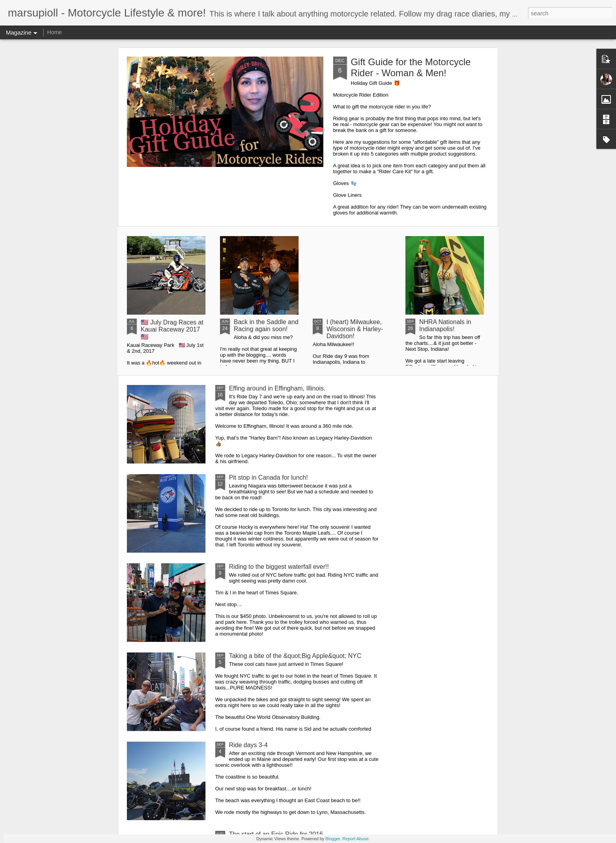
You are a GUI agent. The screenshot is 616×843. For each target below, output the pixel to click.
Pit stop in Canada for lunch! (269, 477)
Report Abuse (356, 839)
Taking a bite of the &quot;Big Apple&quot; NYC (295, 656)
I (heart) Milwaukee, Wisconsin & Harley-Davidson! (355, 329)
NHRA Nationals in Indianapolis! (445, 325)
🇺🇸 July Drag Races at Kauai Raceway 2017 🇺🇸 (172, 330)
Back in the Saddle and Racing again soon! (266, 325)
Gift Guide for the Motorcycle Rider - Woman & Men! (411, 67)
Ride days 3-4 (248, 745)
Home (54, 32)
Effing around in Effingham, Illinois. (277, 388)
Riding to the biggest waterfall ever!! (279, 567)
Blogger (333, 839)
